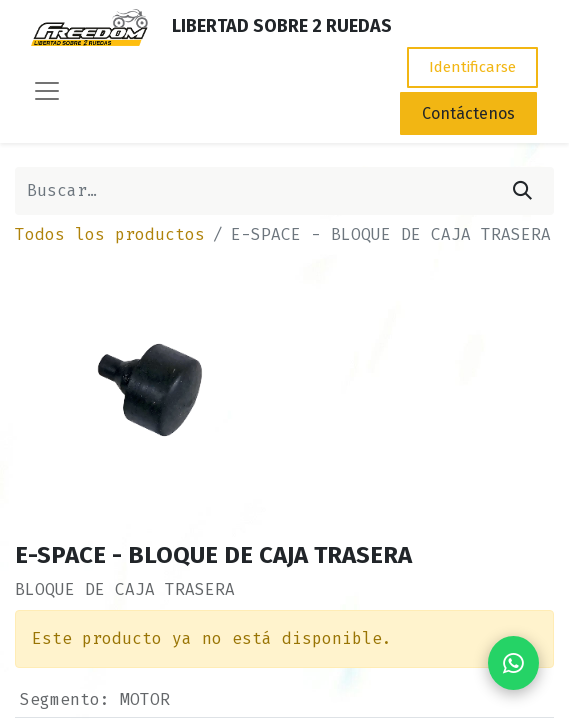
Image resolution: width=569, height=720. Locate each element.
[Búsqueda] (522, 191)
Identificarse (472, 67)
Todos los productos (110, 234)
